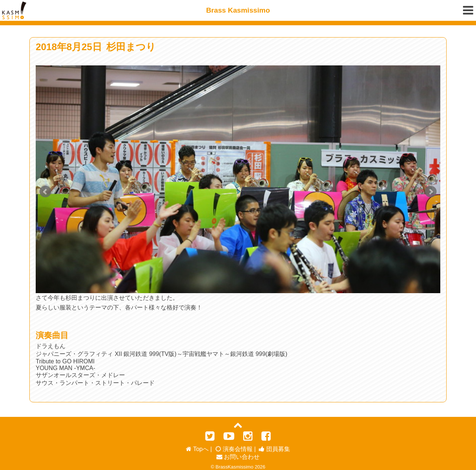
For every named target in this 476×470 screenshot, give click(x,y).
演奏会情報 (234, 446)
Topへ (197, 446)
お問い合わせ (238, 454)
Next (431, 192)
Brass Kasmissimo (238, 10)
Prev (45, 192)
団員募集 (274, 446)
